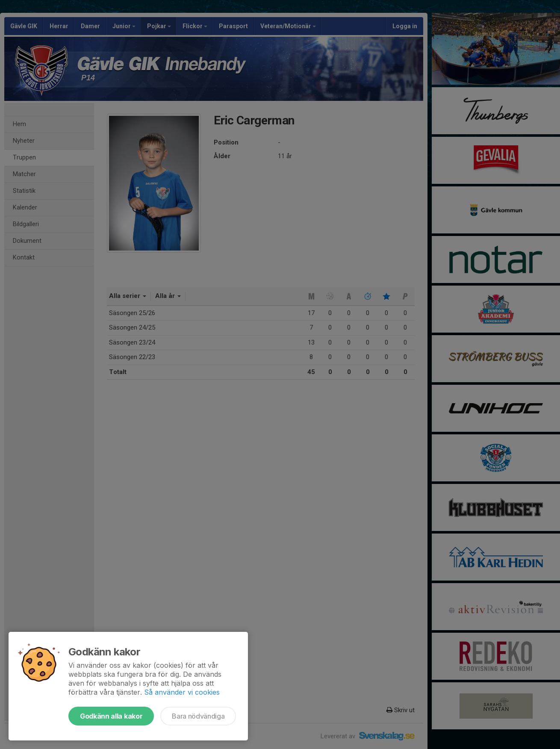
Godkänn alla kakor (111, 716)
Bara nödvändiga (198, 716)
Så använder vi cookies (182, 692)
